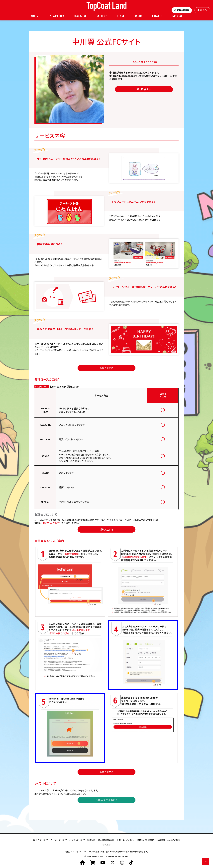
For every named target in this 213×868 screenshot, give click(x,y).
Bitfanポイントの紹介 (107, 800)
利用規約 (91, 840)
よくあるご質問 (174, 840)
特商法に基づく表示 (145, 840)
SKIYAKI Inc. (123, 856)
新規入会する (144, 89)
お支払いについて (77, 840)
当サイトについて (40, 840)
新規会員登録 (182, 10)
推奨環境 (161, 840)
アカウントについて (59, 840)
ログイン (202, 10)
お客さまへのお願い (125, 840)
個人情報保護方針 (106, 840)
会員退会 (106, 844)
